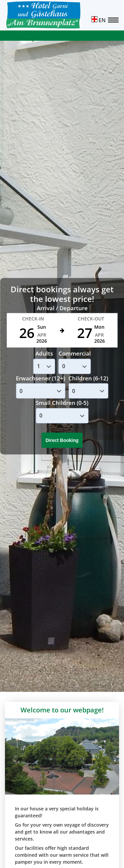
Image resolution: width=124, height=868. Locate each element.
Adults (44, 353)
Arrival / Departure (62, 308)
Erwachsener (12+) (41, 378)
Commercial (75, 353)
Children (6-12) (88, 378)
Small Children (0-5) (62, 403)
